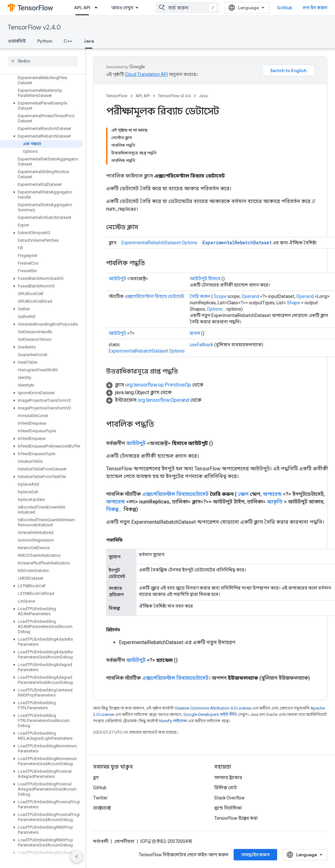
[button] (41, 103)
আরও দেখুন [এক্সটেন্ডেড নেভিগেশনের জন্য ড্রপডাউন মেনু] (122, 8)
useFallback (202, 345)
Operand (250, 296)
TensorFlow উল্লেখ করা (236, 818)
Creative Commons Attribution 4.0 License (213, 708)
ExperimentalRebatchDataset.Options (159, 243)
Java (203, 96)
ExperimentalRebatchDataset (237, 242)
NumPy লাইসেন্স (173, 721)
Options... (216, 309)
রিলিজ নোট (226, 788)
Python (45, 41)
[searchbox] (43, 61)
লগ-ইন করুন (315, 8)
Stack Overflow (229, 798)
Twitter (100, 798)
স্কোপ (243, 494)
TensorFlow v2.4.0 (34, 27)
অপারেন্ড (272, 494)
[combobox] (187, 8)
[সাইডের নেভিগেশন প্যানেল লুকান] (77, 857)
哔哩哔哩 (102, 808)
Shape (294, 303)
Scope (220, 296)
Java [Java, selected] (89, 41)
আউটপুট (117, 279)
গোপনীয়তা (124, 841)
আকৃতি (275, 502)
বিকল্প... (114, 509)
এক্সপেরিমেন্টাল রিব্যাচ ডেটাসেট (154, 296)
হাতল (195, 333)
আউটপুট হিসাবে (205, 279)
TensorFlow (117, 96)
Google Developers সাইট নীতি (210, 714)
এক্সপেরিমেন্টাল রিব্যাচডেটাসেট (175, 494)
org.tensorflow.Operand (163, 400)
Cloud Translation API (146, 74)
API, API (143, 96)
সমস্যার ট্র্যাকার (228, 777)
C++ (68, 41)
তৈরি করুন (200, 296)
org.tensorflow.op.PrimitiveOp (158, 385)
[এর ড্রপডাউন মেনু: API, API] (98, 8)
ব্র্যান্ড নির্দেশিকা (228, 808)
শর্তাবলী (101, 841)
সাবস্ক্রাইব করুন (255, 855)
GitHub (285, 8)
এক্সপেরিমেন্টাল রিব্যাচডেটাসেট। (176, 678)
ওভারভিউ (17, 41)
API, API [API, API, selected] (82, 8)
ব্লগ (96, 777)
